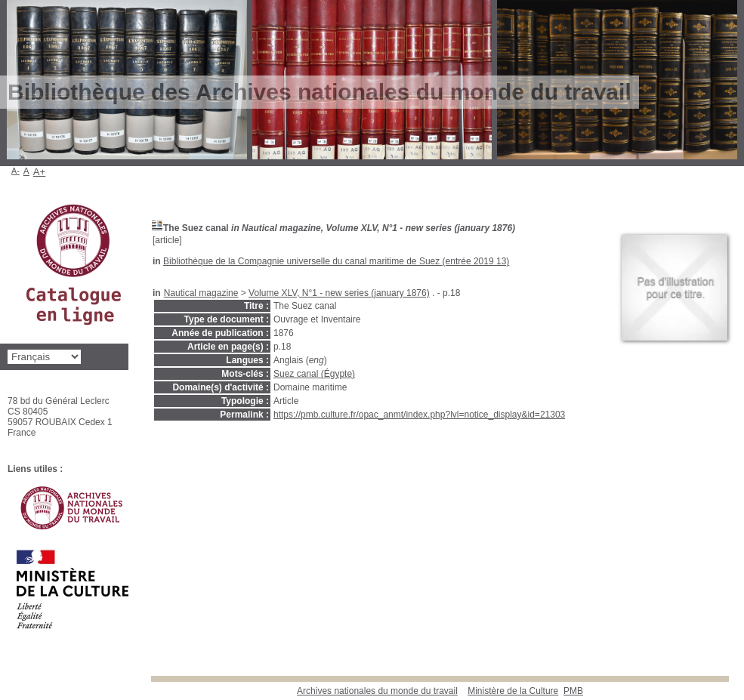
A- (15, 171)
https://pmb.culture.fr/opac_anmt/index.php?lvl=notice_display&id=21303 (419, 415)
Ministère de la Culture (513, 691)
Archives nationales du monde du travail (377, 691)
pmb (573, 691)
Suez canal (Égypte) (314, 374)
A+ (40, 172)
